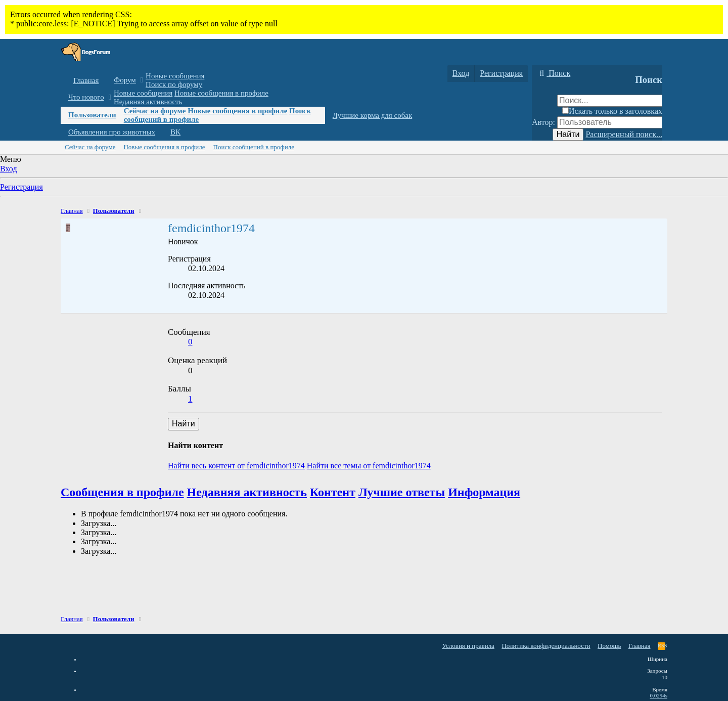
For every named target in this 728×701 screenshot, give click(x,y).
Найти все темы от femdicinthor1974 (369, 466)
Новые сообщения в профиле (221, 93)
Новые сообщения (175, 76)
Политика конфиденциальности (546, 646)
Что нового (86, 97)
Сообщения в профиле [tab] (122, 492)
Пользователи (92, 115)
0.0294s (658, 695)
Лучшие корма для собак (372, 115)
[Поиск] (554, 73)
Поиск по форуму (174, 84)
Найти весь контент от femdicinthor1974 (236, 466)
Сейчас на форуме (155, 111)
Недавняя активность (148, 102)
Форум (125, 80)
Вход (9, 169)
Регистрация (21, 187)
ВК (175, 132)
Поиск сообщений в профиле (254, 147)
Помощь (609, 646)
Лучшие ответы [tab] (402, 492)
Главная (86, 80)
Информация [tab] (484, 492)
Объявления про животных (112, 132)
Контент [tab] (333, 492)
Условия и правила (468, 646)
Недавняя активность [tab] (247, 492)
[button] (142, 80)
